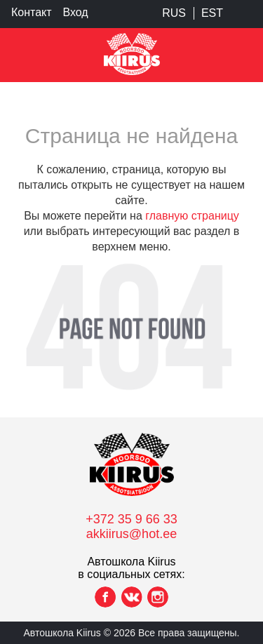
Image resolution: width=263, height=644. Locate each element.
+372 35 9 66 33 (131, 519)
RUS (174, 13)
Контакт (32, 12)
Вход (76, 12)
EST (212, 13)
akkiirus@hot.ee (131, 534)
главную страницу (192, 216)
